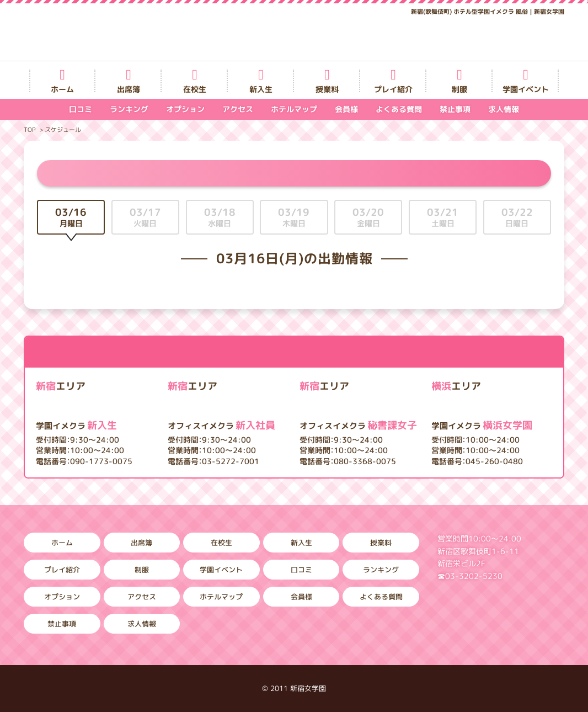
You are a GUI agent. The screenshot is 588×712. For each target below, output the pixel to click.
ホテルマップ (294, 109)
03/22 (517, 217)
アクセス (238, 109)
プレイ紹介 (393, 89)
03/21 (443, 217)
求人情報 (504, 109)
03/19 (294, 217)
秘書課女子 (358, 425)
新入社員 (221, 425)
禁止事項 (455, 109)
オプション (185, 109)
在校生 (195, 89)
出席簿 (129, 89)
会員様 (346, 109)
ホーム (62, 89)
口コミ (81, 109)
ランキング (129, 109)
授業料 (327, 89)
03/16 (71, 217)
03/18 (220, 217)
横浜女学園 (482, 425)
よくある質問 (399, 109)
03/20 (368, 217)
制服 (459, 89)
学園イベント (526, 89)
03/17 (145, 217)
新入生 (261, 89)
